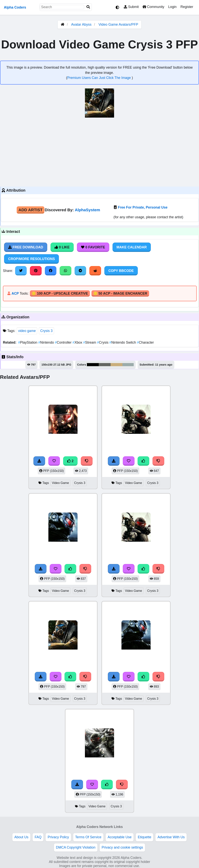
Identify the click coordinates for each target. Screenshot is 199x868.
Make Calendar (132, 247)
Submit (131, 7)
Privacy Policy (58, 837)
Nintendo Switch (123, 342)
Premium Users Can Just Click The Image (99, 78)
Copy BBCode (121, 271)
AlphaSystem (87, 210)
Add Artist (31, 210)
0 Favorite (93, 247)
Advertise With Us (171, 837)
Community (153, 7)
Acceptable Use (120, 837)
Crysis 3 (46, 331)
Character (145, 342)
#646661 (105, 365)
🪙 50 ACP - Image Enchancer (120, 293)
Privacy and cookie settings (122, 847)
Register (187, 7)
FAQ (38, 837)
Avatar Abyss (81, 24)
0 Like (62, 247)
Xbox (78, 342)
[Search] (88, 7)
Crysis (103, 342)
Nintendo (47, 342)
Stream (90, 342)
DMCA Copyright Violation (76, 847)
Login (172, 7)
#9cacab (128, 365)
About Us (21, 837)
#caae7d (117, 365)
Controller (64, 342)
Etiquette (144, 837)
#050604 (93, 365)
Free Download (26, 247)
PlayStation (28, 342)
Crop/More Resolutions (31, 259)
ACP (15, 293)
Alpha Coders (15, 7)
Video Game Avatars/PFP (118, 24)
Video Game (60, 483)
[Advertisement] (99, 152)
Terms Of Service (88, 837)
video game (27, 331)
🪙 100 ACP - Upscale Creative (60, 293)
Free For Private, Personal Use (143, 207)
